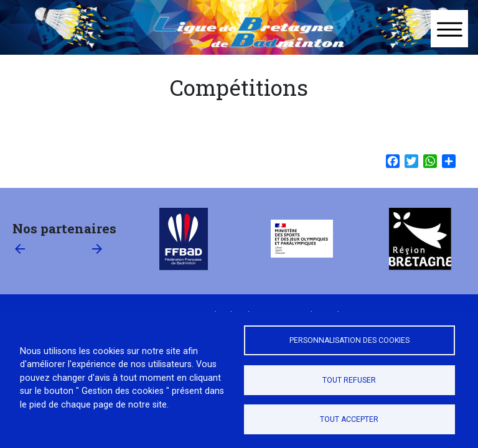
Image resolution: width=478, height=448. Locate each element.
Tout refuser (349, 380)
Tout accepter (349, 419)
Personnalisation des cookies (349, 340)
